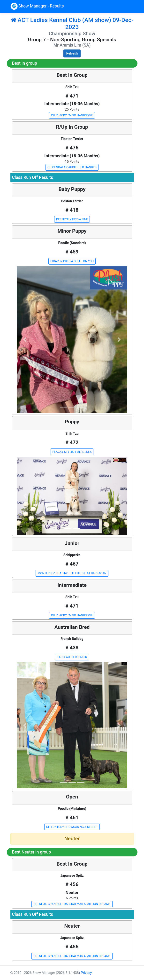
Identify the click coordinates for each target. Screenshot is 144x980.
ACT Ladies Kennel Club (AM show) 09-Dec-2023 (72, 23)
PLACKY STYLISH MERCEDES (72, 452)
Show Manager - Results (37, 6)
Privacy (86, 973)
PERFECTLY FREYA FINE (72, 219)
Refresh (72, 53)
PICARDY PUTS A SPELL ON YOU (72, 261)
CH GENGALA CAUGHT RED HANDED (72, 167)
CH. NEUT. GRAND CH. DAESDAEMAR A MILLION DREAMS (72, 904)
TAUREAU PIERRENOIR (72, 657)
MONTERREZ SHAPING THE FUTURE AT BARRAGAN (72, 573)
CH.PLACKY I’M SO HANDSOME (72, 115)
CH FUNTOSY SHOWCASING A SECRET (72, 827)
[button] (25, 340)
